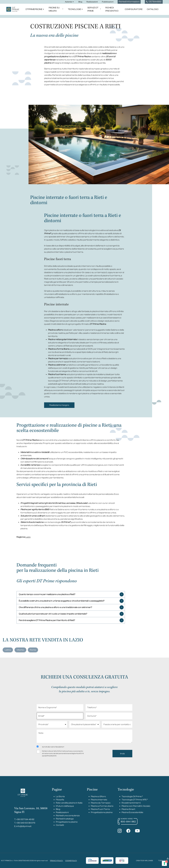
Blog (80, 2)
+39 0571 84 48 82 (25, 819)
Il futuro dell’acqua (65, 806)
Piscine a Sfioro (98, 796)
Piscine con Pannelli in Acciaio (136, 806)
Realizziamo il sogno (59, 405)
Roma (33, 650)
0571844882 (154, 2)
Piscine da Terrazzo (101, 803)
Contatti (60, 825)
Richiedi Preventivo (112, 9)
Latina (8, 650)
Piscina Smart (128, 809)
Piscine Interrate (99, 800)
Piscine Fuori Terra (100, 809)
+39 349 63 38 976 (26, 823)
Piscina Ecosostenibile (132, 812)
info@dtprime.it (24, 826)
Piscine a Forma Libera (102, 806)
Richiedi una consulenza (68, 816)
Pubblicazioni (108, 2)
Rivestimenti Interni (131, 803)
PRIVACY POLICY (57, 861)
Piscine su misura (56, 9)
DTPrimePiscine (35, 9)
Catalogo (153, 9)
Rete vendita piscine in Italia (69, 803)
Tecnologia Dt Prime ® (132, 796)
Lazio (28, 537)
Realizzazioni (92, 2)
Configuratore (134, 9)
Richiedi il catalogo (65, 819)
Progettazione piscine (67, 822)
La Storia (60, 796)
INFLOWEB (149, 861)
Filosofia (60, 800)
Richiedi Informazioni (129, 2)
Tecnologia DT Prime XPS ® (135, 800)
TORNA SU (164, 861)
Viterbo (20, 650)
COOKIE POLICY (71, 861)
